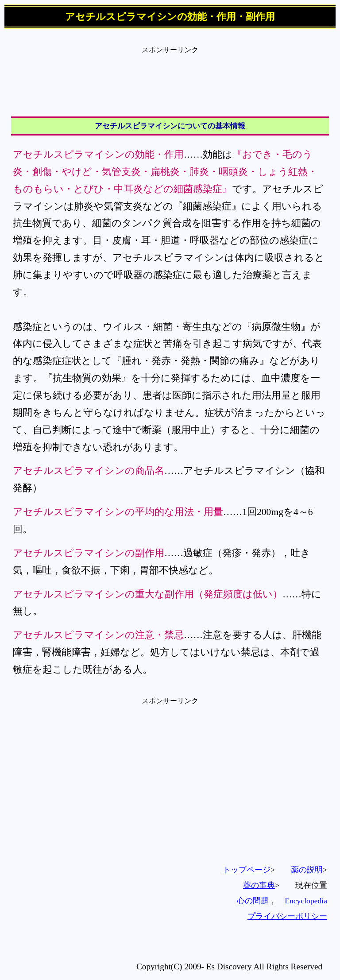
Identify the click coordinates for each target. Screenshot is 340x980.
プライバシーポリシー (287, 916)
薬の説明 (307, 870)
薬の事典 (259, 885)
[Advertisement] (170, 75)
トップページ (247, 870)
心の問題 (253, 901)
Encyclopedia (306, 901)
